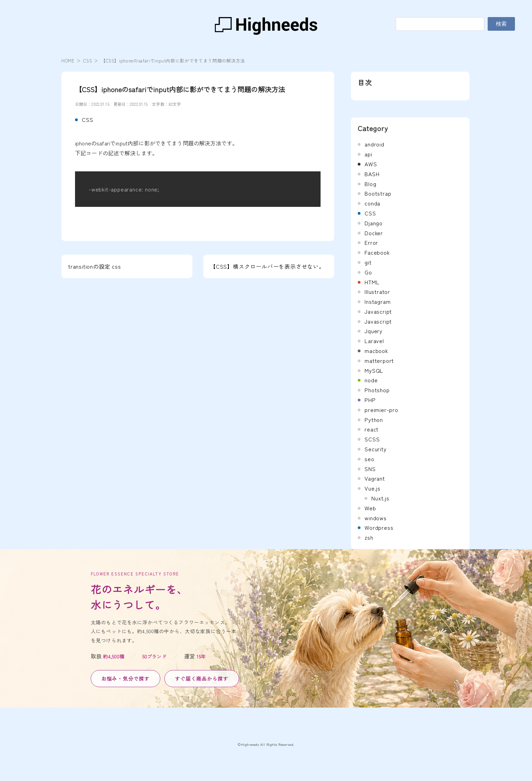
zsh (369, 537)
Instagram (378, 301)
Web (370, 508)
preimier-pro (381, 410)
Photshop (377, 390)
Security (375, 449)
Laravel (374, 341)
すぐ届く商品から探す (202, 678)
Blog (370, 184)
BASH (372, 174)
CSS (88, 61)
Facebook (377, 252)
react (372, 429)
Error (371, 242)
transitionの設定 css (95, 266)
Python (374, 420)
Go (368, 272)
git (368, 262)
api (368, 154)
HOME (68, 61)
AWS (371, 164)
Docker (374, 233)
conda (372, 203)
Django (374, 223)
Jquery (374, 331)
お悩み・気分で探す (125, 678)
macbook (376, 351)
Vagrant (375, 478)
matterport (379, 360)
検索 (501, 24)
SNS (370, 469)
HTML (372, 282)
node (371, 380)
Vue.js (373, 488)
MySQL (374, 370)
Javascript (378, 311)
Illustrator (377, 292)
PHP (370, 400)
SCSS (372, 439)
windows (376, 518)
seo (369, 459)
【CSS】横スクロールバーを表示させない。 (267, 266)
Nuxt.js (380, 498)
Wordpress (379, 527)
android (374, 144)
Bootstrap (378, 193)
